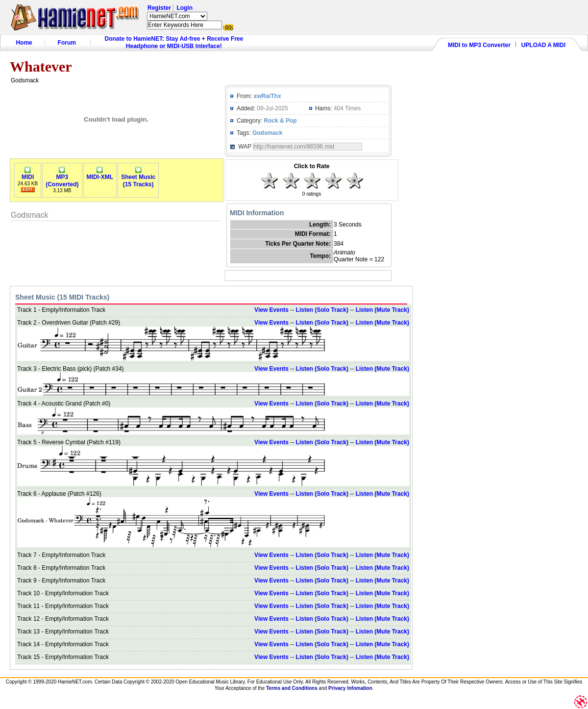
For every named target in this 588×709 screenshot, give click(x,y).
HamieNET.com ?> (177, 16)
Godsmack (267, 133)
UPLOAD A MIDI (543, 45)
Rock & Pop (280, 121)
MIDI (28, 174)
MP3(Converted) (62, 178)
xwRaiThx (268, 96)
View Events (271, 310)
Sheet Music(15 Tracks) (138, 178)
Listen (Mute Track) (382, 310)
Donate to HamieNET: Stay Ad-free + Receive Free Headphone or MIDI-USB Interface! (174, 42)
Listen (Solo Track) (322, 310)
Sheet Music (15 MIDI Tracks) (62, 297)
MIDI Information (257, 213)
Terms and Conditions (292, 688)
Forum (67, 43)
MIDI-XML (100, 174)
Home (24, 43)
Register (159, 8)
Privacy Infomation (350, 688)
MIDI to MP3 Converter (479, 45)
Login (184, 8)
